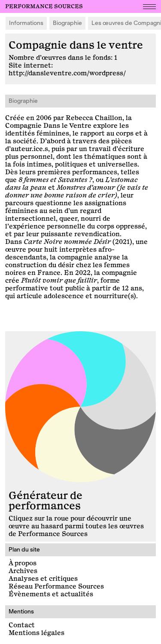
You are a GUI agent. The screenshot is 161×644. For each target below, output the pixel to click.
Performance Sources (44, 6)
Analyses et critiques (43, 579)
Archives (23, 571)
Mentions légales (36, 633)
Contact (22, 625)
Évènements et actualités (51, 594)
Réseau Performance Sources (56, 587)
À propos (23, 563)
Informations (26, 23)
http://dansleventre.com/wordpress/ (67, 73)
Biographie (67, 23)
